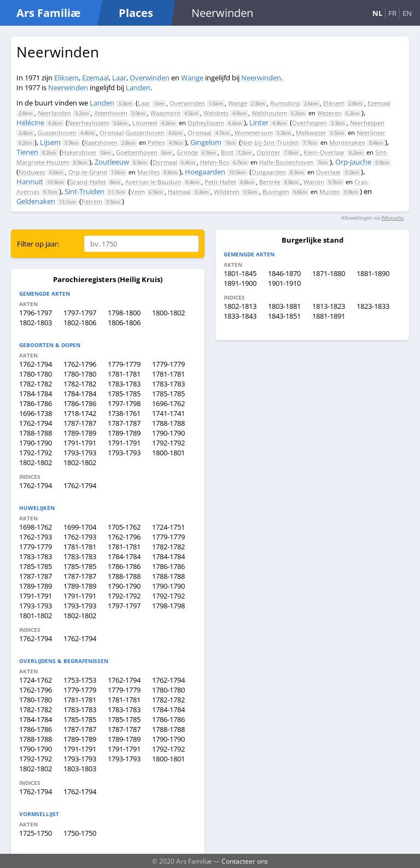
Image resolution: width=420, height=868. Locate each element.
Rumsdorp (285, 103)
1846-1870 (284, 273)
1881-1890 (373, 273)
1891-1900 (240, 283)
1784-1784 (36, 394)
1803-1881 (284, 306)
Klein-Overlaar (324, 152)
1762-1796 (80, 364)
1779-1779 (124, 364)
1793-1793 (80, 453)
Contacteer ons (245, 861)
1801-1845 (240, 273)
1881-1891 (329, 316)
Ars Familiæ (48, 13)
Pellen (156, 142)
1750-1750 (80, 833)
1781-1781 (124, 374)
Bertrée (270, 182)
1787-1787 (80, 423)
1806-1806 (124, 322)
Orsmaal (200, 133)
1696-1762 (168, 403)
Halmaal (179, 192)
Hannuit (30, 181)
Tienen (27, 152)
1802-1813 (240, 306)
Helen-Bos (215, 162)
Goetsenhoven (137, 152)
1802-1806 (80, 322)
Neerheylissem (89, 123)
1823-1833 (373, 306)
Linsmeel (145, 123)
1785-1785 (124, 394)
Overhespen (310, 123)
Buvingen (276, 192)
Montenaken (347, 142)
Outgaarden (269, 172)
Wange (192, 78)
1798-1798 (168, 606)
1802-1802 (36, 462)
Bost (227, 152)
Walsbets (216, 113)
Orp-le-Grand (88, 172)
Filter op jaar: (38, 244)
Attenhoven (111, 113)
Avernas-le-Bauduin (153, 182)
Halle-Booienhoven (287, 162)
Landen (138, 87)
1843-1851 (284, 316)
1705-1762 (124, 527)
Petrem (92, 201)
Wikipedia (392, 218)
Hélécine (30, 122)
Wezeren (329, 113)
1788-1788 (168, 423)
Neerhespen (367, 123)
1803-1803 (80, 769)
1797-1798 (124, 403)
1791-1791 (80, 443)
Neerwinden (261, 78)
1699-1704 (80, 527)
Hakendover (79, 152)
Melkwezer (311, 133)
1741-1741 (168, 413)
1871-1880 (329, 273)
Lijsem (50, 142)
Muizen (330, 192)
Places (136, 13)
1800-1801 (168, 453)
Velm (138, 192)
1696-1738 (36, 413)
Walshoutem (269, 113)
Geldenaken (36, 201)
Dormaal (165, 162)
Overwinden (150, 78)
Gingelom (206, 142)
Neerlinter (371, 133)
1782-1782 (36, 384)
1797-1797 (80, 313)
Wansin (314, 182)
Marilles (148, 172)
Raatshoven (101, 142)
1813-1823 (329, 306)
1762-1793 (36, 537)
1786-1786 (36, 403)
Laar (119, 78)
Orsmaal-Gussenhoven (132, 133)
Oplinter (269, 152)
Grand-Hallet (88, 182)
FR (392, 13)
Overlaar (329, 172)
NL (377, 13)
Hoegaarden (205, 172)
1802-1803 (36, 322)
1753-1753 (80, 680)
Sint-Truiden (84, 191)
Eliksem (66, 78)
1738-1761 (124, 413)
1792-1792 (168, 443)
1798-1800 (124, 313)
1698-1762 (36, 527)
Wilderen (227, 192)
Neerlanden (54, 113)
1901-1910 (284, 283)
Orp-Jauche (353, 162)
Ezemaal (95, 78)
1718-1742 (80, 413)
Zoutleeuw (112, 162)
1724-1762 (36, 680)
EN (407, 13)
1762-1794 (36, 364)
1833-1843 (240, 316)
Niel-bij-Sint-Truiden (270, 142)
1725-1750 (36, 833)
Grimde (187, 152)
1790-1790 (168, 433)
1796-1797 (36, 313)
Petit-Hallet (220, 182)
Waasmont (165, 113)
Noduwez (32, 172)
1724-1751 (168, 527)
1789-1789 (80, 433)
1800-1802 (168, 313)
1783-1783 (124, 384)
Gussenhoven (57, 133)
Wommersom (254, 133)
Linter (259, 122)
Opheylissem (206, 123)
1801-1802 (36, 615)
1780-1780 (36, 374)
